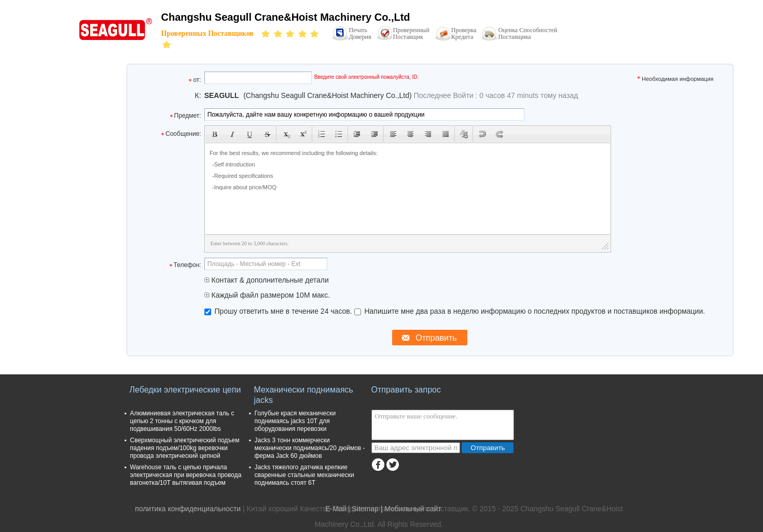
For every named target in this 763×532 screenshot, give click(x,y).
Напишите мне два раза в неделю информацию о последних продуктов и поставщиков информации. (530, 311)
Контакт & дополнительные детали (267, 280)
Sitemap (365, 509)
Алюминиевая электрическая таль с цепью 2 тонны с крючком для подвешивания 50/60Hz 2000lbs (182, 421)
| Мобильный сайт (411, 509)
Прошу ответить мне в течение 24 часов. (279, 311)
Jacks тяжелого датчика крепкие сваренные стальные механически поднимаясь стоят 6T (304, 475)
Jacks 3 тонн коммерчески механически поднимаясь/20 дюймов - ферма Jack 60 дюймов (310, 448)
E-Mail (336, 509)
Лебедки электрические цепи (185, 390)
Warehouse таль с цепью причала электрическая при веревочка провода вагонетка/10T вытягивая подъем (186, 475)
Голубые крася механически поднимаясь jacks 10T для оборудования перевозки (295, 421)
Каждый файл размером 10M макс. (267, 295)
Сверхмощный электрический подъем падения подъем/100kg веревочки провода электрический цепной (185, 448)
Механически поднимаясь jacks (304, 395)
